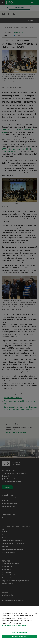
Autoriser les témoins (19, 637)
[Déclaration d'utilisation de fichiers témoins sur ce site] (19, 625)
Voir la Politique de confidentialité (14, 626)
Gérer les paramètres (19, 632)
